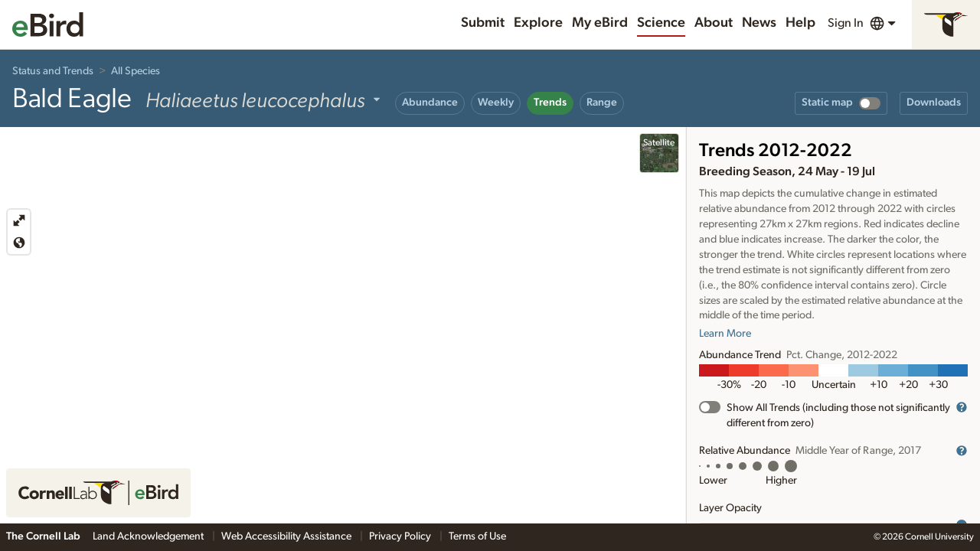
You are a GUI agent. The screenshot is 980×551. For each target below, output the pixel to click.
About (714, 23)
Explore (538, 23)
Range (602, 103)
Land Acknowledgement (149, 536)
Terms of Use (477, 536)
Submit (483, 23)
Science (661, 23)
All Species (136, 71)
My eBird (600, 23)
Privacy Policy (401, 536)
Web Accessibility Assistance (287, 536)
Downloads (934, 103)
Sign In (846, 23)
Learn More (725, 334)
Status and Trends (53, 71)
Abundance (430, 103)
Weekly (496, 103)
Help (800, 23)
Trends (550, 103)
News (759, 23)
